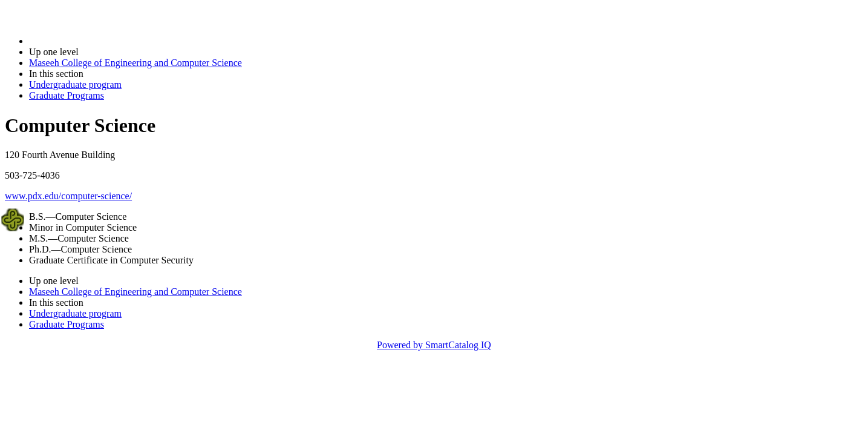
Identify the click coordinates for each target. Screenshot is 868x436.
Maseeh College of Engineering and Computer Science (135, 63)
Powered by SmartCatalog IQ (434, 345)
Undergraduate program (75, 84)
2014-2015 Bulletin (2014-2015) (92, 41)
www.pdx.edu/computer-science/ (68, 196)
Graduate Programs (67, 95)
